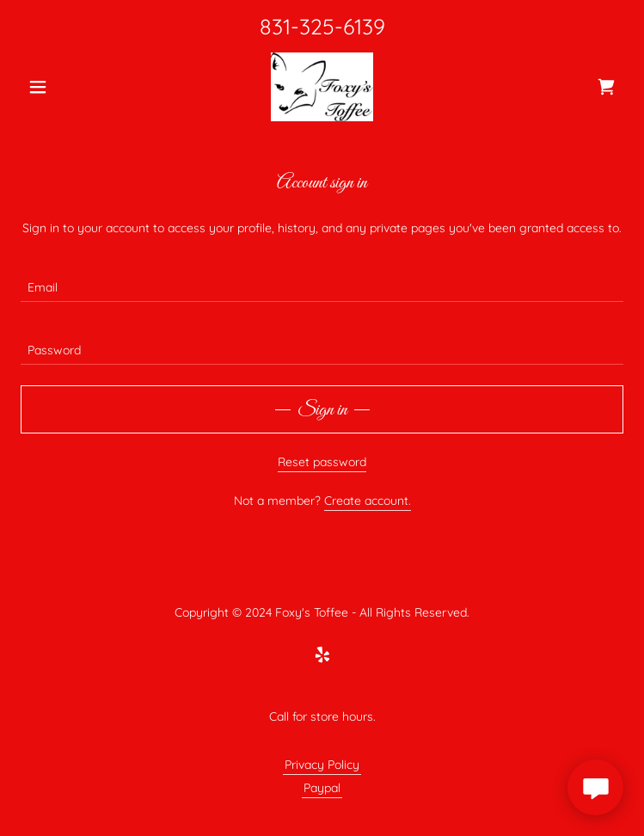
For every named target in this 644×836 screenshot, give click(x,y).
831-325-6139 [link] (322, 26)
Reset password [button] (322, 462)
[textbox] (322, 281)
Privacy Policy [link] (322, 765)
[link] (322, 87)
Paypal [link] (322, 788)
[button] (66, 87)
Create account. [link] (368, 501)
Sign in (322, 410)
